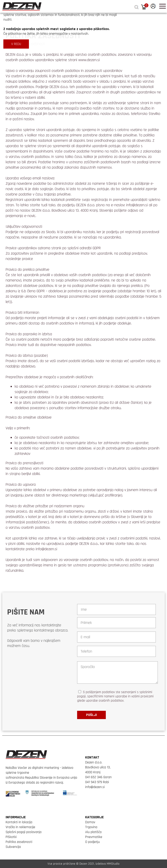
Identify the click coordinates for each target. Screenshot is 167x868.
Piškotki (11, 837)
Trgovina (91, 827)
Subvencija (13, 847)
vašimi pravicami (142, 696)
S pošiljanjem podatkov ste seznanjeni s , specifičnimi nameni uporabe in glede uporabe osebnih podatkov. (115, 696)
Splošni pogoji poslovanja (24, 832)
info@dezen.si (95, 787)
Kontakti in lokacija (19, 822)
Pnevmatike (94, 837)
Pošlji (91, 715)
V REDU (16, 44)
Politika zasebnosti (19, 842)
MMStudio (113, 864)
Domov (90, 822)
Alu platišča (93, 832)
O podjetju (92, 842)
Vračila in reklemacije (20, 827)
